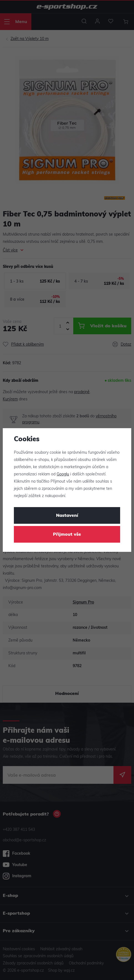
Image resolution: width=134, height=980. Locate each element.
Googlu (63, 474)
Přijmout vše (67, 535)
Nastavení (67, 516)
